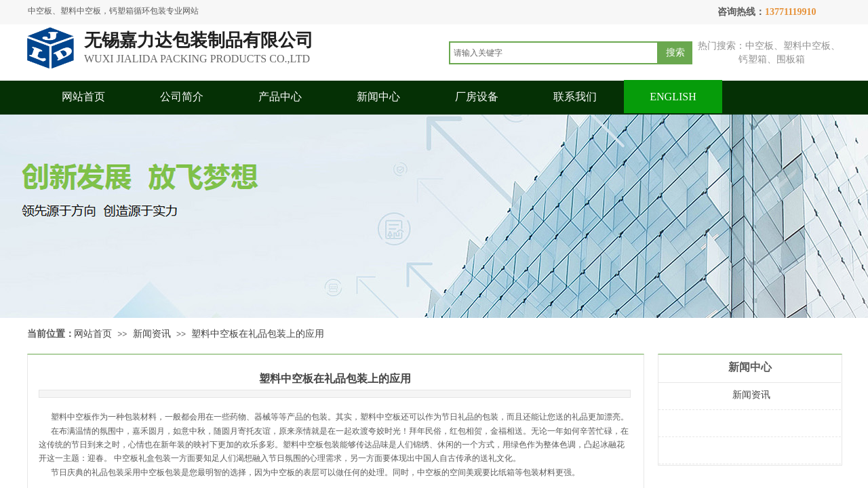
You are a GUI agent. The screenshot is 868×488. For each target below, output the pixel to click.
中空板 (283, 472)
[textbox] (554, 53)
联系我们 (575, 97)
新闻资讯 (152, 334)
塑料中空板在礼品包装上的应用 (258, 334)
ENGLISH (673, 97)
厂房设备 (477, 97)
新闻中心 (378, 97)
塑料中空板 (71, 417)
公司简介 (182, 97)
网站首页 (83, 97)
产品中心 (280, 97)
